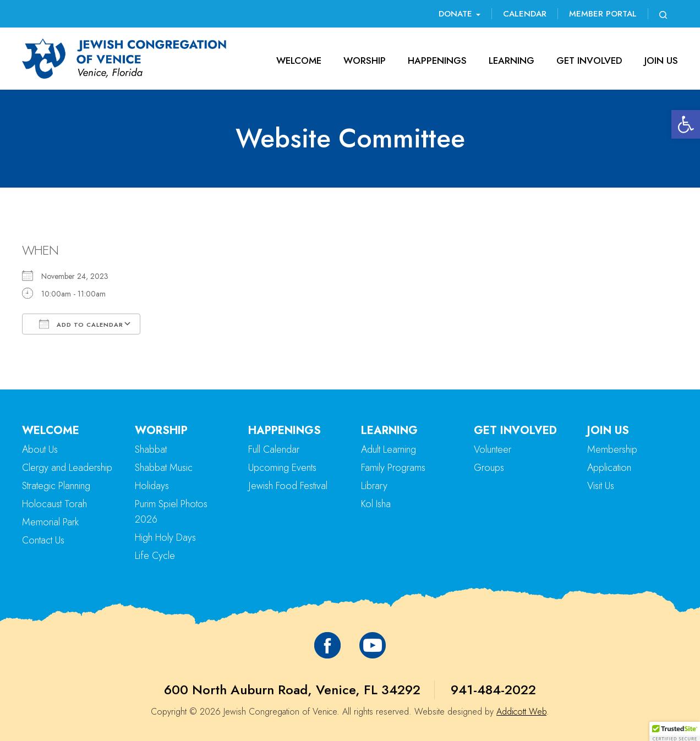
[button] (686, 124)
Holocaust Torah (54, 504)
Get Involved (589, 61)
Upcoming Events (282, 468)
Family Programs (393, 468)
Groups (489, 468)
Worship (365, 61)
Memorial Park (50, 522)
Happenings (437, 61)
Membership (612, 449)
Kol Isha (376, 504)
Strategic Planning (56, 486)
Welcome (299, 61)
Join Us (661, 61)
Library (374, 486)
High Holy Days (165, 537)
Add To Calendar (81, 324)
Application (609, 468)
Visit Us (601, 486)
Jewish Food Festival (288, 486)
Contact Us (43, 540)
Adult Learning (389, 449)
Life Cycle (155, 556)
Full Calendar (274, 449)
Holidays (152, 486)
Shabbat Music (164, 468)
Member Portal (603, 14)
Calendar (525, 14)
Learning (512, 61)
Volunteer (493, 449)
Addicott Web (521, 712)
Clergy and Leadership (67, 468)
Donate (460, 14)
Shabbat (151, 449)
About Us (40, 449)
